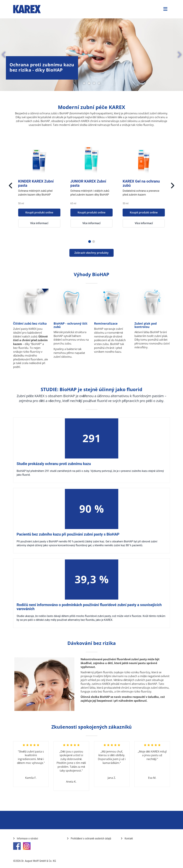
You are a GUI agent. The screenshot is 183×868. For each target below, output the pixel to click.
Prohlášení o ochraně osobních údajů (89, 838)
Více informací (39, 223)
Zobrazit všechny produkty (91, 253)
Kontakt (127, 838)
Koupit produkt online (39, 212)
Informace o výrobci (26, 838)
